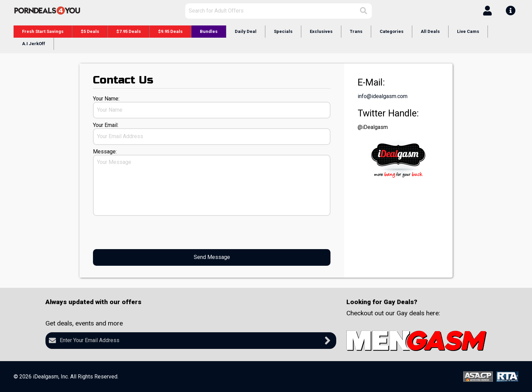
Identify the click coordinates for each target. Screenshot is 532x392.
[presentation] (145, 232)
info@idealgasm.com (383, 96)
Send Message (212, 257)
